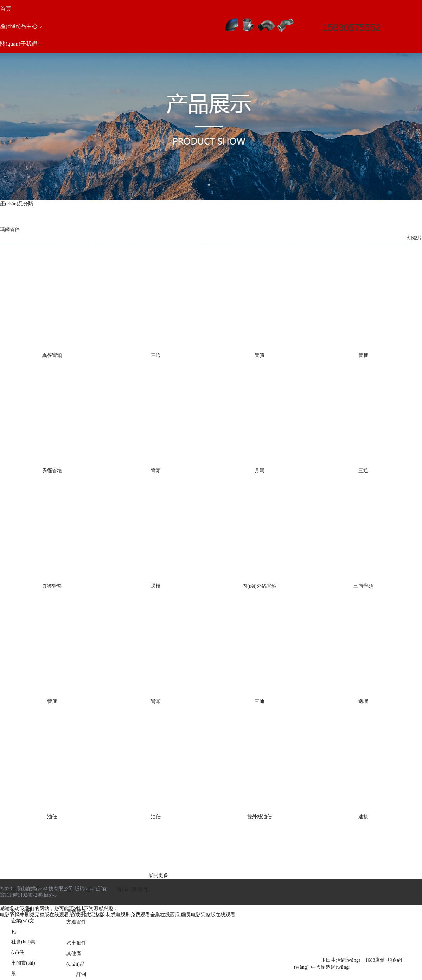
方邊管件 (76, 922)
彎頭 (156, 471)
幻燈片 (415, 238)
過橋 (156, 586)
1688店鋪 (375, 960)
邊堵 (363, 701)
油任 (52, 817)
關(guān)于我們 (28, 890)
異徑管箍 (52, 471)
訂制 (81, 975)
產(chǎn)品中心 (83, 890)
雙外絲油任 (260, 817)
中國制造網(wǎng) (330, 967)
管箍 (260, 355)
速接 (363, 817)
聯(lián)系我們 (132, 889)
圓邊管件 (76, 911)
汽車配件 (76, 943)
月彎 (260, 471)
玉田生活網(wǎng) (341, 960)
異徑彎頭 (52, 355)
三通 (156, 355)
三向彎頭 (363, 586)
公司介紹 (21, 910)
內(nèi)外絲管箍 (259, 586)
